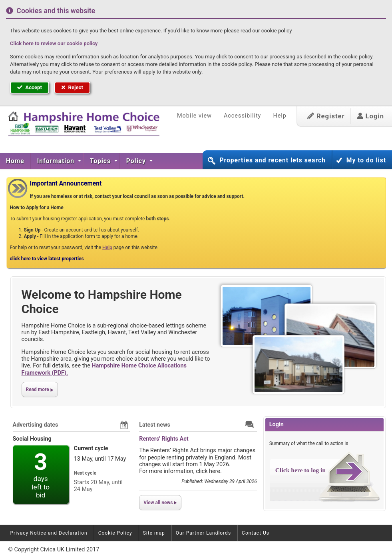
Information (57, 161)
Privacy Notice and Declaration (49, 533)
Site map (154, 533)
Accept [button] (30, 87)
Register (326, 116)
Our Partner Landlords (203, 533)
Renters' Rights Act (164, 439)
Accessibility (243, 116)
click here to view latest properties (47, 259)
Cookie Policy (115, 533)
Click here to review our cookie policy (54, 43)
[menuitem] (15, 161)
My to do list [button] (366, 160)
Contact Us (256, 533)
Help (280, 116)
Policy (137, 161)
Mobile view (194, 116)
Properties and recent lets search (272, 160)
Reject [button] (72, 87)
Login (371, 116)
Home (15, 161)
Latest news (155, 425)
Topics (101, 161)
